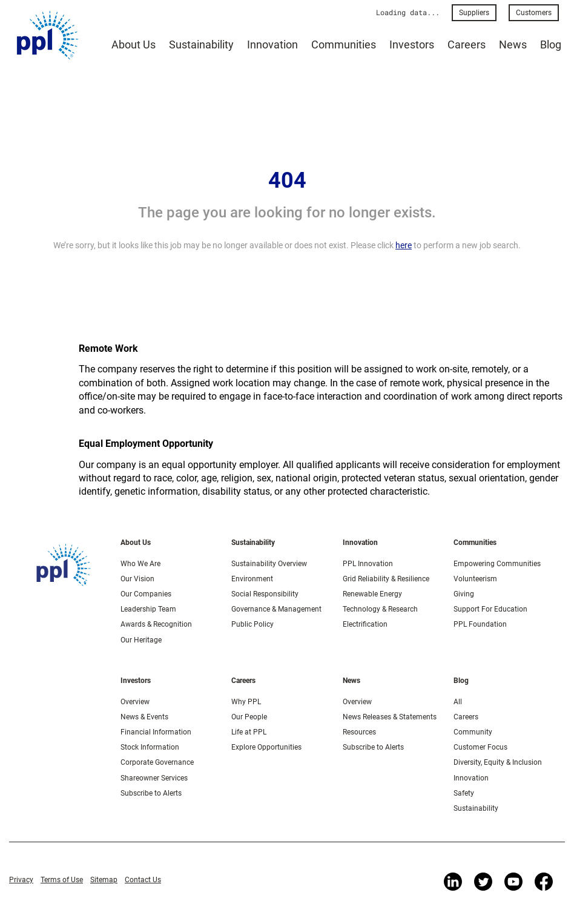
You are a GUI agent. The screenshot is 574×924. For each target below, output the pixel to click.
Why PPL (246, 702)
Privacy (21, 880)
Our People (249, 717)
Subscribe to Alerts (151, 793)
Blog (551, 45)
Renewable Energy (372, 594)
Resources (359, 732)
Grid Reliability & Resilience (386, 579)
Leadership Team (148, 609)
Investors (412, 45)
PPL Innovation (368, 564)
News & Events (144, 717)
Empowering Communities (497, 564)
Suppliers (474, 13)
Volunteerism (475, 579)
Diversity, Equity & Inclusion (498, 762)
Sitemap (104, 880)
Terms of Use (62, 880)
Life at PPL (249, 732)
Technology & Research (380, 609)
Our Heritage (141, 640)
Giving (464, 594)
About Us (134, 45)
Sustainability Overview (269, 564)
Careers (467, 45)
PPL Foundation (480, 624)
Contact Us (143, 880)
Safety (464, 793)
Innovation (272, 45)
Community (473, 732)
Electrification (365, 624)
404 (287, 180)
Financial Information (156, 732)
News (513, 45)
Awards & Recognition (156, 624)
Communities (344, 45)
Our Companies (146, 594)
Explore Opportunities (266, 747)
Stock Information (150, 747)
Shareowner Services (154, 778)
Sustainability (201, 45)
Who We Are (140, 564)
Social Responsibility (265, 594)
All (458, 702)
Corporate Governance (157, 762)
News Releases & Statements (390, 717)
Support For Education (490, 609)
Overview (135, 702)
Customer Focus (480, 747)
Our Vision (137, 579)
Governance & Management (276, 609)
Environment (252, 579)
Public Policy (252, 624)
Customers (534, 13)
